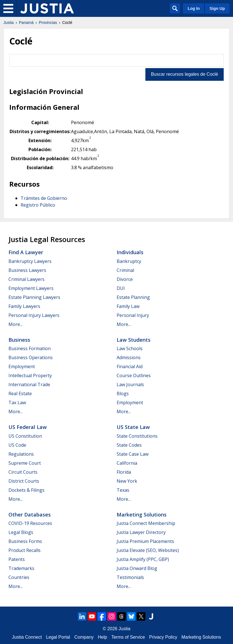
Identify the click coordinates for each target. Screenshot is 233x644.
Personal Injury (133, 315)
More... (15, 324)
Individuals (130, 252)
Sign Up (217, 8)
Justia (9, 23)
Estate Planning (133, 297)
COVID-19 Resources (30, 523)
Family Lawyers (24, 306)
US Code (17, 445)
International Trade (29, 384)
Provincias (48, 23)
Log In (194, 8)
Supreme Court (25, 463)
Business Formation (30, 348)
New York (127, 481)
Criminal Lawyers (26, 279)
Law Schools (130, 348)
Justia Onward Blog (137, 568)
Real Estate (20, 393)
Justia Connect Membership (146, 523)
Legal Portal (58, 637)
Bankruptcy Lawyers (30, 261)
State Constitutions (137, 436)
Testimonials (130, 577)
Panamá (26, 23)
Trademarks (21, 568)
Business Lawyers (27, 270)
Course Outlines (134, 375)
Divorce (125, 279)
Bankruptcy (129, 261)
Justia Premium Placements (145, 541)
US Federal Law (28, 427)
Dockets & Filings (26, 490)
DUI (121, 288)
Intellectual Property (30, 375)
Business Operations (31, 357)
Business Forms (25, 541)
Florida (124, 472)
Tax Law (17, 402)
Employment (22, 366)
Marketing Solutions (142, 515)
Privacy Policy (163, 637)
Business (19, 340)
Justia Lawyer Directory (141, 532)
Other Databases (30, 515)
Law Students (134, 340)
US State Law (133, 427)
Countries (19, 577)
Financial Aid (130, 366)
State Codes (129, 445)
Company (84, 637)
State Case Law (133, 454)
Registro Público (38, 205)
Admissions (129, 357)
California (127, 463)
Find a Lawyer (26, 252)
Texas (123, 490)
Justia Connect (27, 637)
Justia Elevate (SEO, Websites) (148, 550)
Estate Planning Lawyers (34, 297)
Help (102, 637)
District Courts (24, 481)
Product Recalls (25, 550)
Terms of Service (128, 637)
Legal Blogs (21, 532)
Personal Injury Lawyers (34, 315)
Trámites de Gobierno (44, 198)
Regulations (21, 454)
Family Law (128, 306)
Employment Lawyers (31, 288)
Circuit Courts (23, 472)
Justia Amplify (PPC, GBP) (143, 559)
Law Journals (130, 384)
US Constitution (25, 436)
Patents (17, 559)
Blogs (123, 393)
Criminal (125, 270)
